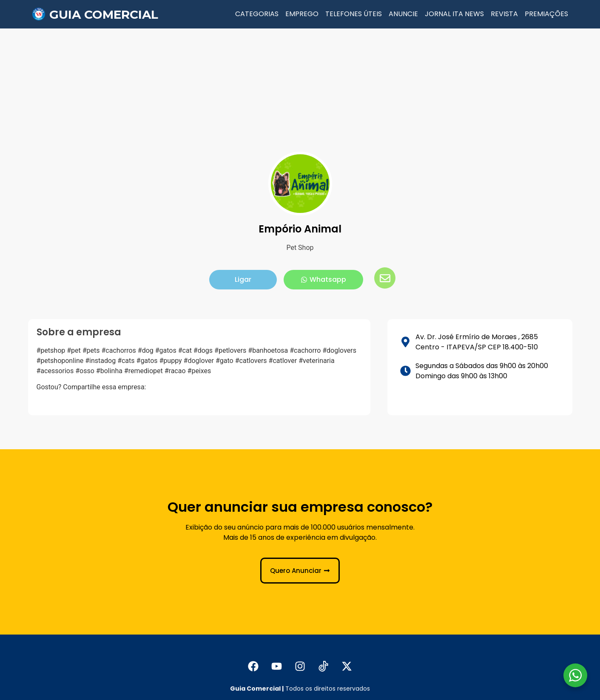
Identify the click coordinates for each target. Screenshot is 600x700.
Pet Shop (300, 248)
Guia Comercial (104, 14)
